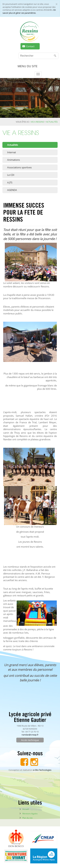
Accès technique (30, 740)
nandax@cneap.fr (30, 735)
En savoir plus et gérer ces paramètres (29, 11)
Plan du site (28, 818)
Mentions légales (30, 814)
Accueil (26, 809)
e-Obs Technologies (42, 770)
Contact (30, 46)
